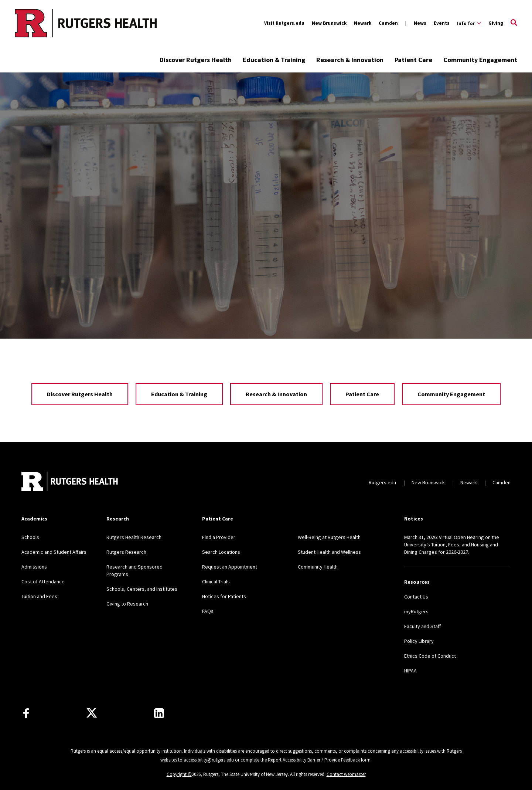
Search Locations (221, 552)
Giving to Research (127, 604)
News (420, 23)
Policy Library (419, 641)
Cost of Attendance (43, 582)
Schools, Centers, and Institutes (142, 589)
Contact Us (416, 597)
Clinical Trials (216, 582)
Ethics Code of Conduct (430, 656)
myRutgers (416, 611)
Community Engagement (480, 60)
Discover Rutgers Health (196, 60)
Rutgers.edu (382, 482)
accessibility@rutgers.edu (209, 760)
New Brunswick (329, 23)
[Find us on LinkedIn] (159, 713)
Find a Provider (219, 537)
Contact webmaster (346, 774)
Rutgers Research (126, 552)
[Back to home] (70, 482)
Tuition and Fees (39, 596)
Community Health (318, 567)
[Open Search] (514, 23)
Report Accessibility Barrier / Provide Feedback (314, 760)
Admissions (34, 567)
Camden (388, 23)
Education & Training (274, 60)
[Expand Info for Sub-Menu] (469, 23)
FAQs (208, 611)
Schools (30, 537)
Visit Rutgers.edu (284, 23)
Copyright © (179, 774)
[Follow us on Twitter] (92, 713)
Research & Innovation (350, 60)
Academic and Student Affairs (54, 552)
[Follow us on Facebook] (26, 713)
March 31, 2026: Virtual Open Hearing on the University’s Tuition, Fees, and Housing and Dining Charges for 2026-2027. (452, 545)
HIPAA (410, 671)
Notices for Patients (224, 596)
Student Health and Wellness (329, 552)
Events (442, 23)
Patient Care (413, 60)
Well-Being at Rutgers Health (329, 537)
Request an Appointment (230, 567)
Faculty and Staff (422, 626)
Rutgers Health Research (134, 537)
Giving (496, 23)
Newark (363, 23)
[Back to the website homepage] (56, 23)
